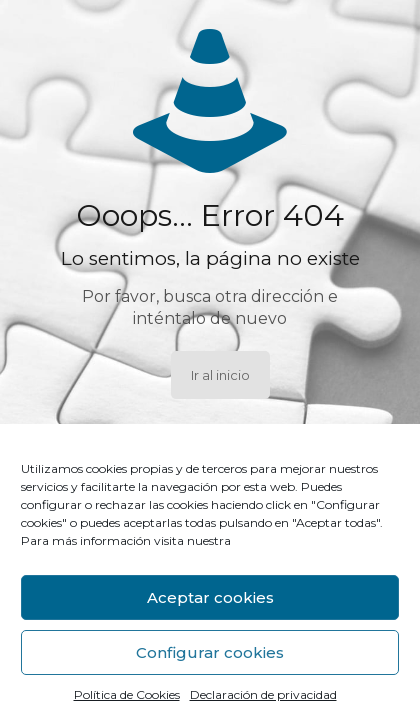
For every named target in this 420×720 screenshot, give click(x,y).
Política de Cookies (127, 694)
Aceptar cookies (210, 597)
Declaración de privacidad (263, 694)
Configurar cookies (210, 652)
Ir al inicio (220, 375)
